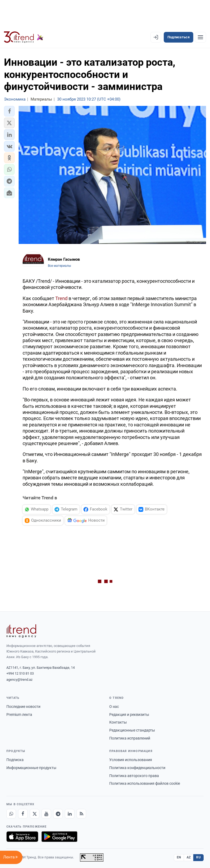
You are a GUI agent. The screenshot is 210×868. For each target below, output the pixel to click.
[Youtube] (46, 814)
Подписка (15, 760)
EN (179, 857)
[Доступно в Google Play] (59, 837)
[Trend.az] (24, 37)
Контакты (118, 722)
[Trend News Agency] (21, 631)
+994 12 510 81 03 (20, 673)
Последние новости (23, 707)
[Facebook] (23, 814)
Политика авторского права (134, 776)
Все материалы (59, 266)
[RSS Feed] (81, 814)
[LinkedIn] (70, 814)
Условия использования (131, 760)
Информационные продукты (31, 768)
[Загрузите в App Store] (22, 837)
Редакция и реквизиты (129, 715)
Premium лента (19, 715)
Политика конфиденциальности (137, 768)
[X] (35, 814)
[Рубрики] (200, 37)
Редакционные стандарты (132, 730)
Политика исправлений (130, 738)
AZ (189, 857)
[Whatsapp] (11, 814)
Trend (61, 298)
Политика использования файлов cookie (145, 783)
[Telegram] (58, 814)
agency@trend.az (19, 680)
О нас (114, 707)
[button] (9, 111)
